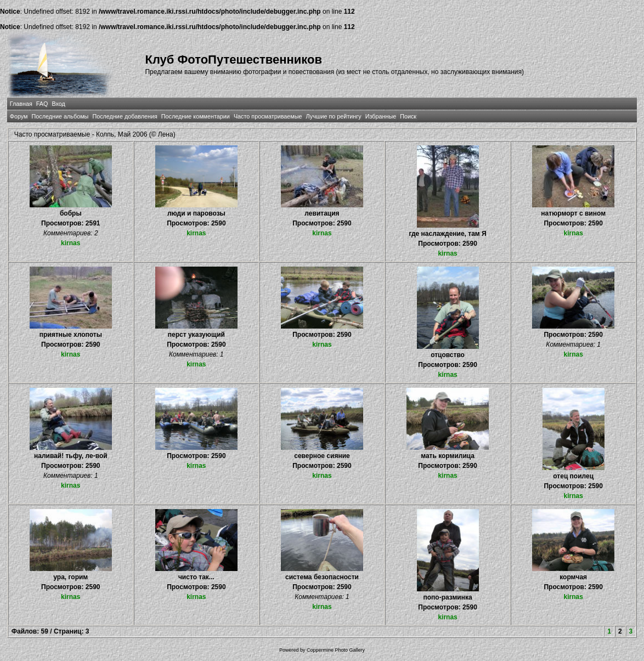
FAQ (42, 104)
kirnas (70, 243)
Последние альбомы (60, 116)
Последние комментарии (196, 116)
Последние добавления (125, 116)
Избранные (381, 116)
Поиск (408, 116)
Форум (19, 116)
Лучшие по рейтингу (334, 116)
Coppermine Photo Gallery (336, 650)
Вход (58, 104)
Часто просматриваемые (268, 116)
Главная (21, 104)
